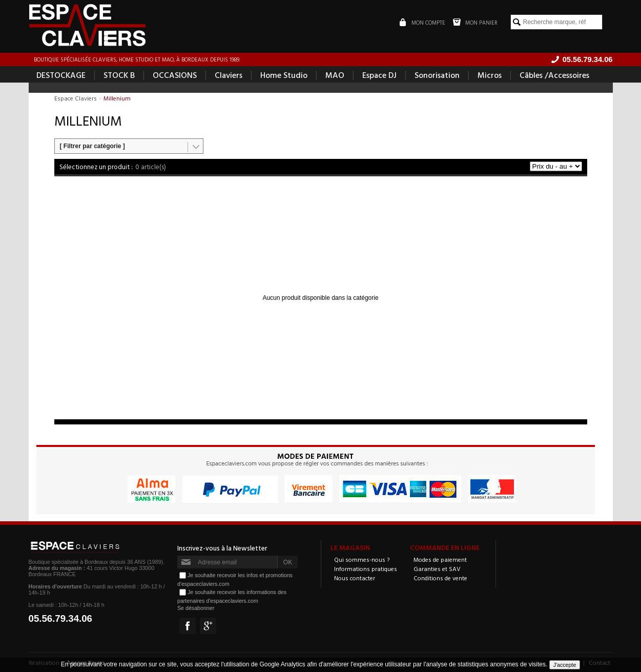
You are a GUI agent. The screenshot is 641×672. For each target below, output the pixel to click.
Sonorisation (437, 75)
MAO (335, 75)
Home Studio (284, 75)
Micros (490, 75)
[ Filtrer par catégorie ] (92, 146)
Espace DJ (379, 75)
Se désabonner (196, 608)
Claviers (229, 75)
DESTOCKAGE (61, 75)
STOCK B (119, 75)
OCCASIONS (175, 75)
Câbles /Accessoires (554, 75)
